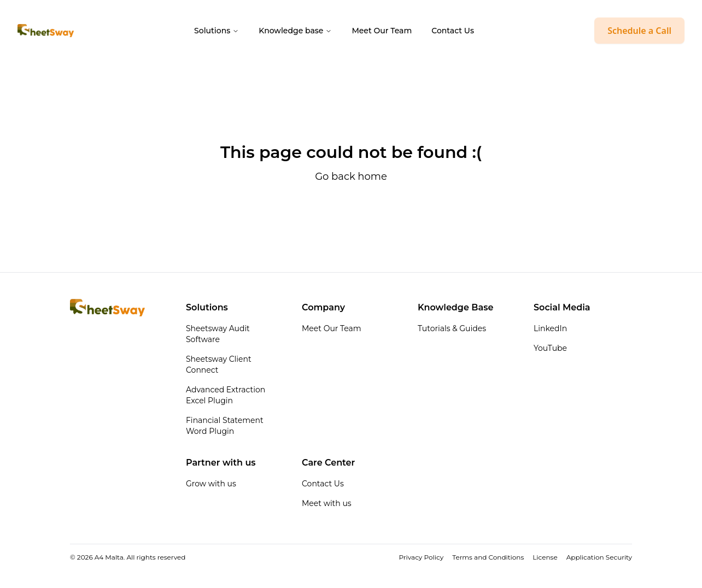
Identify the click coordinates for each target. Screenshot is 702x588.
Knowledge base (295, 31)
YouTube (550, 348)
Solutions (217, 31)
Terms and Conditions (488, 557)
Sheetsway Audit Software (218, 334)
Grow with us (211, 484)
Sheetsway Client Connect (219, 364)
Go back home (351, 177)
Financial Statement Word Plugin (225, 426)
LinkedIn (550, 328)
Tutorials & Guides (452, 328)
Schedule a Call (639, 31)
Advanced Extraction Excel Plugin (226, 395)
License (545, 557)
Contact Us (453, 31)
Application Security (599, 557)
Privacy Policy (422, 557)
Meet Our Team (382, 31)
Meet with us (327, 503)
